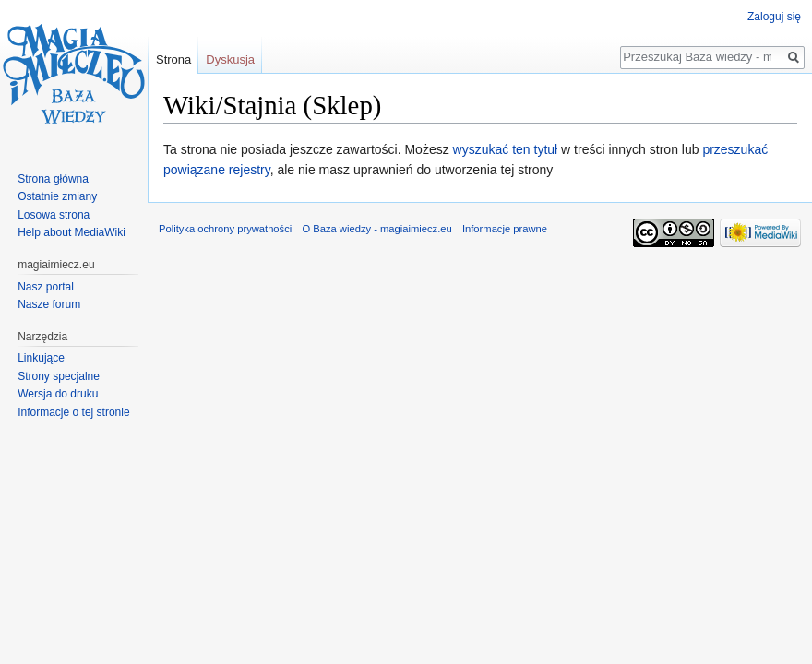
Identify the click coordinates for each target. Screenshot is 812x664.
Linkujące (41, 358)
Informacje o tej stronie (73, 412)
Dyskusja (230, 59)
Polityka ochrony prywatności (225, 229)
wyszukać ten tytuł (506, 149)
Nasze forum (49, 304)
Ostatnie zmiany (57, 196)
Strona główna (53, 179)
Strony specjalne (59, 376)
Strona (173, 59)
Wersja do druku (58, 394)
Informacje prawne (505, 229)
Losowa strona (54, 215)
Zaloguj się (774, 17)
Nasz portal (46, 287)
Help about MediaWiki (72, 232)
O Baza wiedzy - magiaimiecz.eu (376, 229)
